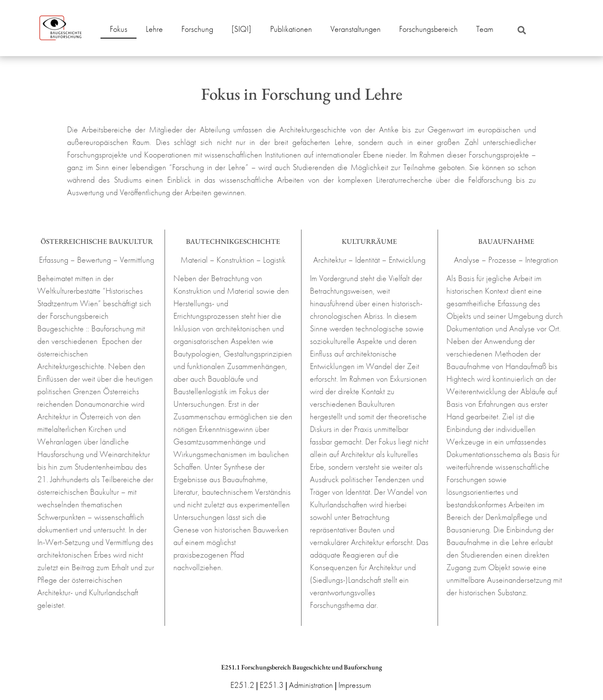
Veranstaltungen (356, 29)
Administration (311, 685)
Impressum (355, 685)
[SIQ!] (241, 29)
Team (485, 29)
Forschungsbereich (428, 29)
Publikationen (291, 29)
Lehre (154, 29)
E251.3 (272, 685)
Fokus (119, 29)
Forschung (197, 29)
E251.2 (242, 685)
